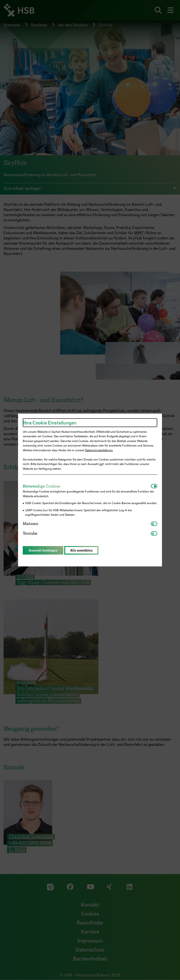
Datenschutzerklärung (99, 450)
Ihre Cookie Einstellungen (50, 423)
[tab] (87, 486)
